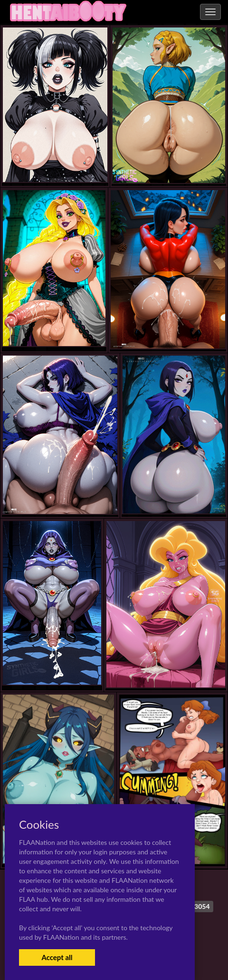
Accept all (57, 957)
